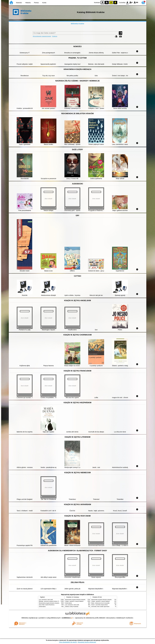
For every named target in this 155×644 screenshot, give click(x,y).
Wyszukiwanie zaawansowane (42, 36)
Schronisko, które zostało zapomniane (100, 607)
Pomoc (36, 3)
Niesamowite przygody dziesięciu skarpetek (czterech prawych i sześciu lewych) (58, 603)
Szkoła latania (42, 607)
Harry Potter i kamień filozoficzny (47, 605)
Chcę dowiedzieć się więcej (68, 642)
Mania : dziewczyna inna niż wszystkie (100, 603)
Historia (28, 3)
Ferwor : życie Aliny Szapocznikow (100, 605)
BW (107, 2)
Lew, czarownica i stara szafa (46, 600)
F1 (131, 2)
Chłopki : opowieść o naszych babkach (74, 601)
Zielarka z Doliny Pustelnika (72, 607)
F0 (127, 2)
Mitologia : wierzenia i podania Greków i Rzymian (51, 601)
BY (115, 2)
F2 (136, 2)
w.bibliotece (67, 618)
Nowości (19, 3)
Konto (44, 3)
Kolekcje (55, 36)
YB (111, 2)
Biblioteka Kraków (77, 24)
